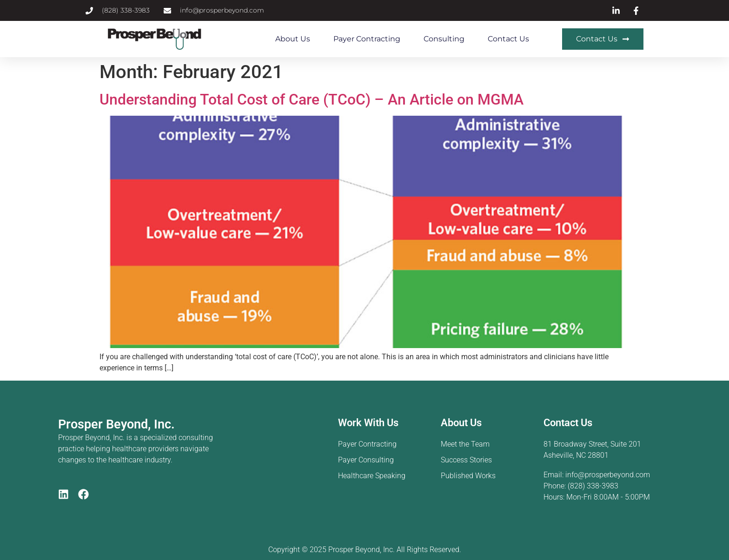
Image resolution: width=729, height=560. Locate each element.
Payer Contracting (367, 39)
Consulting (444, 39)
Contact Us (508, 39)
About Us (293, 39)
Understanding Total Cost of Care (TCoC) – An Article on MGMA (311, 99)
